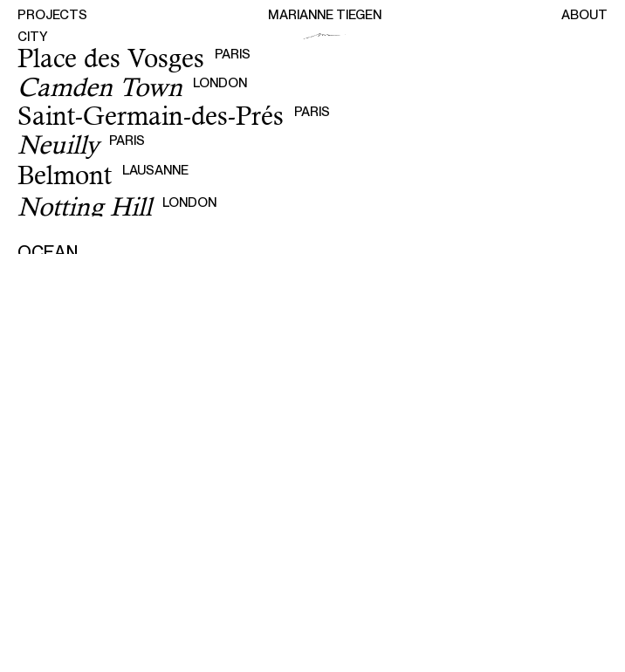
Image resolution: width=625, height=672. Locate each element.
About (584, 15)
